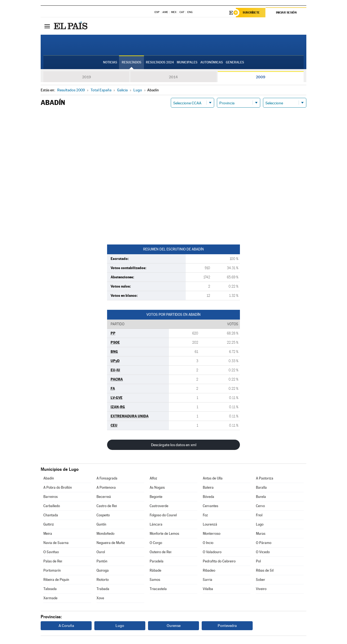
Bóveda (208, 497)
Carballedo (52, 506)
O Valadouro (212, 552)
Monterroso (212, 534)
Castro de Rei (107, 506)
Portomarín (52, 570)
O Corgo (156, 543)
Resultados (131, 63)
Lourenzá (210, 524)
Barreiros (51, 497)
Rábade (155, 570)
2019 (86, 77)
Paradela (157, 561)
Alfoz (153, 478)
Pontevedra (227, 626)
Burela (261, 497)
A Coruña (66, 626)
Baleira (208, 487)
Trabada (103, 589)
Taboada (50, 589)
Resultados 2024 (160, 63)
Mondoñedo (105, 534)
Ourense (174, 626)
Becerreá (104, 497)
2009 (261, 77)
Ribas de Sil (265, 570)
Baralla (261, 487)
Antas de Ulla (213, 478)
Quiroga (103, 570)
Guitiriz (49, 524)
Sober (261, 580)
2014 (173, 77)
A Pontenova (106, 487)
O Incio (208, 543)
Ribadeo (209, 570)
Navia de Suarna (56, 543)
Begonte (156, 497)
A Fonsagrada (107, 478)
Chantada (51, 515)
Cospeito (103, 515)
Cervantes (211, 506)
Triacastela (158, 589)
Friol (259, 515)
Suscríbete (251, 13)
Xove (100, 598)
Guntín (101, 524)
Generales (235, 63)
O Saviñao (51, 552)
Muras (261, 534)
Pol (258, 561)
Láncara (156, 524)
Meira (48, 534)
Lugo (260, 524)
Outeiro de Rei (160, 552)
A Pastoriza (265, 478)
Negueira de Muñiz (111, 543)
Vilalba (208, 589)
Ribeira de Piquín (56, 580)
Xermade (50, 598)
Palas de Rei (53, 561)
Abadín (49, 478)
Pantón (102, 561)
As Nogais (157, 487)
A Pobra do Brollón (58, 487)
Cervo (260, 506)
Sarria (208, 580)
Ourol (101, 552)
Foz (205, 515)
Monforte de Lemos (164, 534)
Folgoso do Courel (163, 515)
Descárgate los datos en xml (174, 445)
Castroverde (159, 506)
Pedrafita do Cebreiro (219, 561)
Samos (155, 580)
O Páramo (264, 543)
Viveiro (261, 589)
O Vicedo (263, 552)
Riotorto (103, 580)
